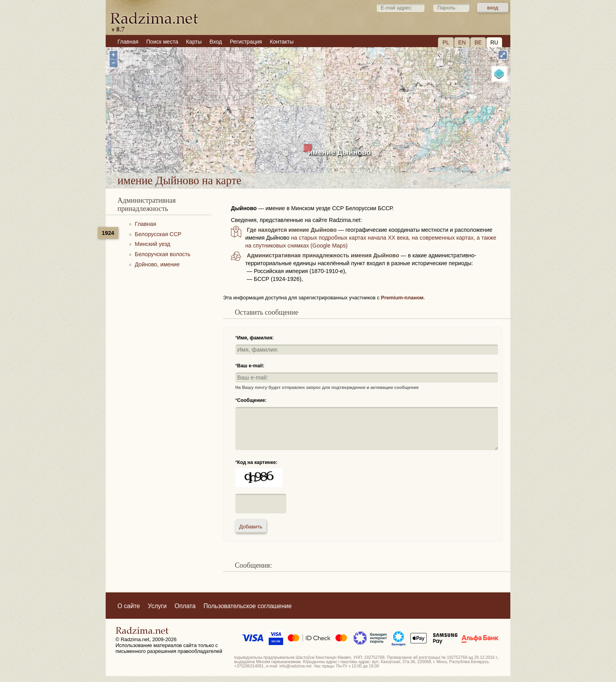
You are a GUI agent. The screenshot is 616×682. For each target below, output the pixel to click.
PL (446, 42)
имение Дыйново (339, 152)
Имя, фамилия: (256, 338)
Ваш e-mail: (251, 366)
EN (462, 42)
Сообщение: (252, 400)
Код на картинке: (258, 462)
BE (478, 42)
